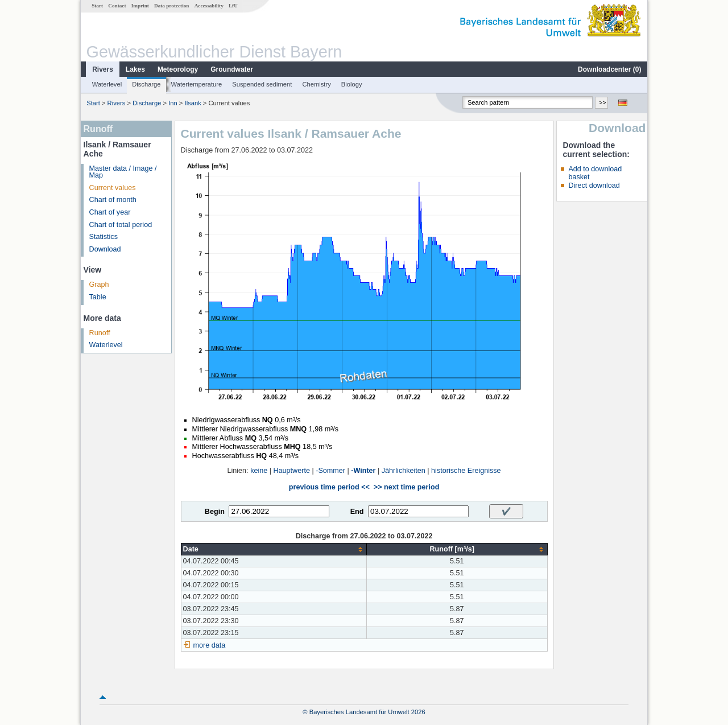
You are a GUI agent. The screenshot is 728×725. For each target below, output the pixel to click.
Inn (173, 103)
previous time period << (329, 487)
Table (98, 297)
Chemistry (316, 84)
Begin (215, 512)
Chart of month (113, 200)
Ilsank (193, 103)
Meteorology (178, 69)
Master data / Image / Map (123, 172)
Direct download (594, 186)
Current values (113, 188)
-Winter (363, 471)
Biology (352, 84)
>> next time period (406, 487)
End (357, 512)
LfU (233, 6)
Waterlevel (107, 84)
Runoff (100, 333)
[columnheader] (274, 549)
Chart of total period (121, 225)
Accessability (209, 6)
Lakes (135, 69)
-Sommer (330, 471)
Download (105, 249)
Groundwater (232, 69)
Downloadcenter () (609, 69)
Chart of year (110, 212)
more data (210, 645)
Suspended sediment (262, 84)
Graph (99, 285)
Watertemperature (197, 84)
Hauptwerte (292, 471)
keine (259, 471)
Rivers (103, 69)
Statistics (104, 237)
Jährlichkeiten (404, 471)
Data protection (171, 6)
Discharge (146, 84)
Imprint (140, 6)
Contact (117, 6)
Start (97, 6)
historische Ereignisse (466, 471)
